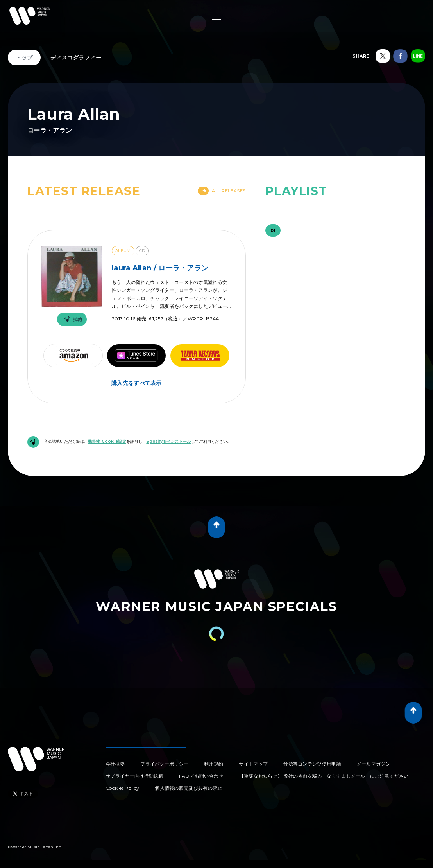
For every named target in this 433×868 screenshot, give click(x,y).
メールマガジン (374, 764)
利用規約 (214, 764)
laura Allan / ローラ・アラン (160, 268)
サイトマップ (253, 764)
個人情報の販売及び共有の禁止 (188, 788)
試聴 (72, 319)
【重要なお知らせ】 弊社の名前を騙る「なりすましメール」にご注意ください (324, 776)
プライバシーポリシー (164, 764)
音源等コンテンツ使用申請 (312, 764)
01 (273, 230)
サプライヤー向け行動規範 (134, 776)
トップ (24, 58)
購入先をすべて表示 (137, 383)
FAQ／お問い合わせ (201, 776)
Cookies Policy (122, 788)
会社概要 (115, 764)
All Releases (222, 191)
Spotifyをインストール (168, 441)
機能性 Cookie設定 (107, 441)
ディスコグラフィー (76, 58)
